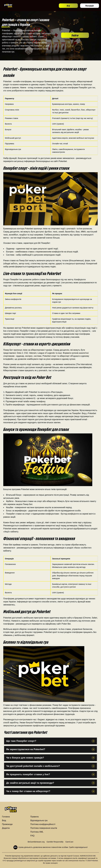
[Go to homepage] (8, 6)
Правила (34, 817)
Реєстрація (89, 6)
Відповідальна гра (39, 820)
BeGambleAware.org (36, 842)
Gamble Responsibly (55, 842)
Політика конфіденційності (43, 824)
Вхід (68, 6)
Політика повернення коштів (44, 828)
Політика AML (37, 832)
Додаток (6, 828)
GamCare (69, 842)
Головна (6, 817)
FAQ (32, 836)
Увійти (75, 35)
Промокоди (7, 824)
